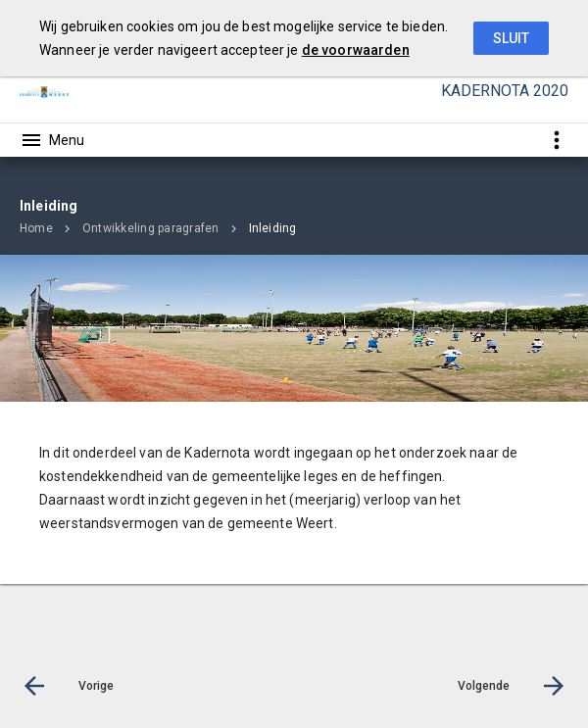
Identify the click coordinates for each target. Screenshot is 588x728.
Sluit (511, 38)
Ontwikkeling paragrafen (151, 228)
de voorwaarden (356, 50)
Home (36, 228)
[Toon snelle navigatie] (556, 140)
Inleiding (273, 228)
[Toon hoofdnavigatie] (52, 140)
